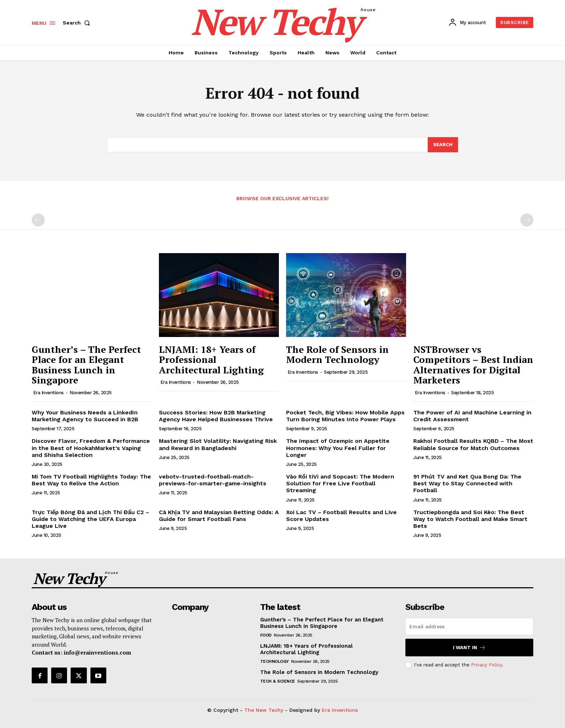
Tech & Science (278, 681)
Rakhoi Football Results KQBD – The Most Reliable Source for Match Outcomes (473, 444)
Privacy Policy (486, 665)
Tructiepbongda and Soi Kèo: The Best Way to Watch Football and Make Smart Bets (470, 519)
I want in (469, 648)
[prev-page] (38, 220)
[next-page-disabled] (527, 220)
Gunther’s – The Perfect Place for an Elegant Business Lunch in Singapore (86, 365)
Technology (275, 661)
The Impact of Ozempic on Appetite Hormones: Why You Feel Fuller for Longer (338, 448)
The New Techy (264, 710)
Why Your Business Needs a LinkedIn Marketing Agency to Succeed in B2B (85, 416)
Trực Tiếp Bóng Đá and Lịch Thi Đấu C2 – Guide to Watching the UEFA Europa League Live (90, 519)
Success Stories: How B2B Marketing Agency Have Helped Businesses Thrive (216, 416)
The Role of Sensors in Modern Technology (337, 354)
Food (266, 635)
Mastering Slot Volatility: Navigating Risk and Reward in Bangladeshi (218, 444)
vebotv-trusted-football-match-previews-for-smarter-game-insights (213, 480)
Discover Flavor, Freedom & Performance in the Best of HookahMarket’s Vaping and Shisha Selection (91, 448)
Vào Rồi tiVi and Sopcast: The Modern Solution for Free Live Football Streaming (340, 483)
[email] (469, 626)
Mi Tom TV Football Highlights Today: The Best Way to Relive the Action (91, 480)
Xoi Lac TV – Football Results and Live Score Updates (341, 516)
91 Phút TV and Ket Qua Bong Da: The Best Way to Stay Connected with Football (467, 483)
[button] (78, 23)
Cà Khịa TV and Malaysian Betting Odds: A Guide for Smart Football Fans (219, 516)
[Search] (443, 145)
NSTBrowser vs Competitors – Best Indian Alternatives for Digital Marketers (473, 365)
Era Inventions (48, 393)
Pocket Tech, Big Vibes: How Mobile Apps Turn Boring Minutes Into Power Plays (345, 416)
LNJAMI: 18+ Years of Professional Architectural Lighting (211, 359)
